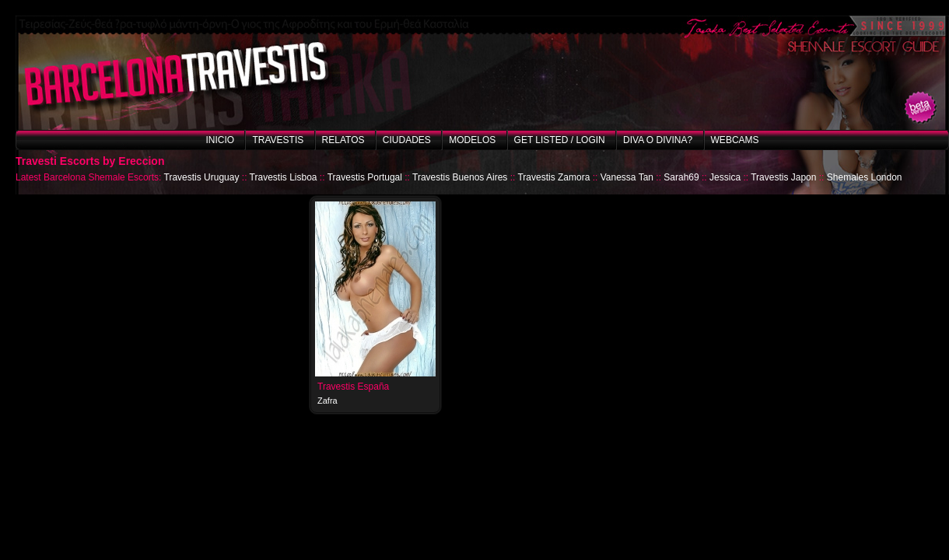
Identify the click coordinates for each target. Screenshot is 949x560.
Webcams (735, 140)
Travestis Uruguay (202, 177)
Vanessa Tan (627, 177)
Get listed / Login (560, 140)
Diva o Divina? (658, 140)
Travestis (278, 140)
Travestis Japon (783, 177)
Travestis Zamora (553, 177)
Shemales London (865, 177)
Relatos (343, 140)
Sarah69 (681, 177)
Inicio (220, 140)
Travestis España (353, 387)
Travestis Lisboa (284, 177)
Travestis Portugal (365, 177)
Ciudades (407, 140)
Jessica (725, 177)
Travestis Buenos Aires (460, 177)
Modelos (472, 140)
